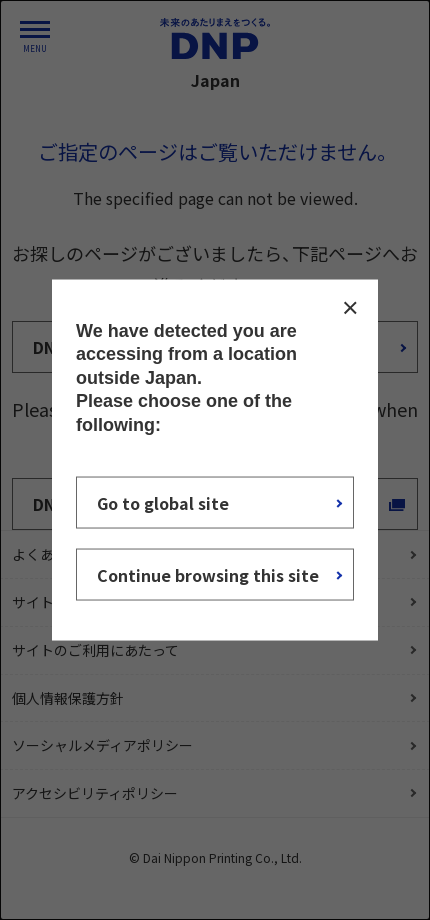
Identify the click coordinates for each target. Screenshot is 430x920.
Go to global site (163, 502)
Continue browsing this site (208, 574)
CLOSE (350, 308)
